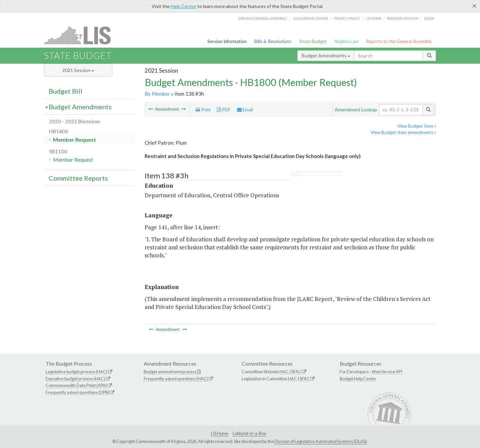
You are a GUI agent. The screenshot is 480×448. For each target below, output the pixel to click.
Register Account (403, 18)
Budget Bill (65, 91)
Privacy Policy (347, 18)
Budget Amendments (326, 55)
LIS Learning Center (311, 18)
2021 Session (78, 70)
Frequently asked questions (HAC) (176, 379)
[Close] (474, 6)
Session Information (227, 41)
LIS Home (220, 433)
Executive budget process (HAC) (75, 379)
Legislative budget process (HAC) (76, 372)
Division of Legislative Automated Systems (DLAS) (320, 441)
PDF (224, 110)
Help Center (183, 6)
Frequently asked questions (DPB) (77, 392)
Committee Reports (78, 178)
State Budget (313, 41)
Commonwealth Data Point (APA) (76, 385)
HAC (284, 372)
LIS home (374, 18)
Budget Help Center (358, 379)
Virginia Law (346, 41)
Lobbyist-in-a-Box (249, 433)
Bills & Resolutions (273, 41)
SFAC (296, 372)
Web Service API (387, 372)
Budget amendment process (170, 372)
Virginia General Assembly (262, 18)
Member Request (74, 139)
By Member (157, 94)
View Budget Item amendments (403, 132)
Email (245, 110)
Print (203, 110)
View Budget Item (417, 126)
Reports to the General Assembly (399, 41)
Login (429, 18)
